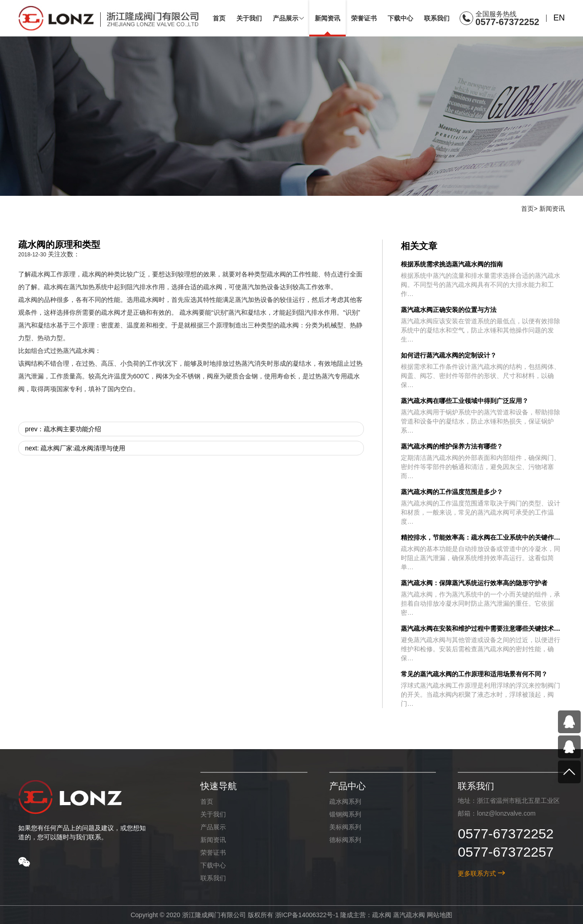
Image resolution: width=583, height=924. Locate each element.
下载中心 (213, 865)
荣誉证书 (213, 853)
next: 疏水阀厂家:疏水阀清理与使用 (75, 448)
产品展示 (213, 827)
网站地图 (440, 915)
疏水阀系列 (345, 801)
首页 (527, 209)
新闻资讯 (552, 209)
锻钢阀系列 (345, 814)
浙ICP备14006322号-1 (307, 915)
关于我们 (213, 814)
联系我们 (213, 878)
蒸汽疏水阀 (409, 915)
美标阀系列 (345, 827)
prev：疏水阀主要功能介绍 (63, 429)
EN (559, 18)
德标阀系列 (345, 840)
